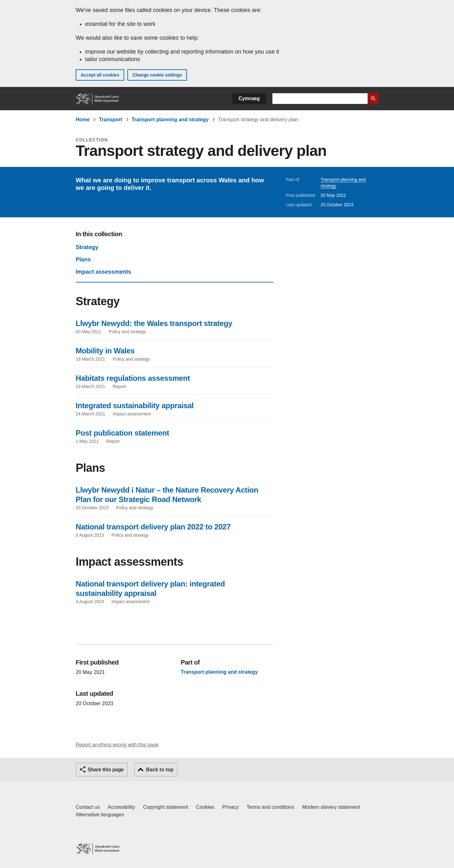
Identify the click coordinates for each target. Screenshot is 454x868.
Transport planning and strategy (170, 120)
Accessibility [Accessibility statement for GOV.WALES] (121, 807)
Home (83, 120)
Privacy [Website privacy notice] (230, 807)
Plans (83, 260)
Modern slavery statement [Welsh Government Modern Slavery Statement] (331, 807)
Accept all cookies (100, 75)
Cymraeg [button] (249, 98)
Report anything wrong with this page (117, 745)
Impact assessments (103, 272)
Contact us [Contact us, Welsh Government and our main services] (88, 807)
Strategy (87, 247)
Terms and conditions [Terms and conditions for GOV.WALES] (270, 807)
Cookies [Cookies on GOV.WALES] (205, 807)
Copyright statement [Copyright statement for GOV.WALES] (166, 807)
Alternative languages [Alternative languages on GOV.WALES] (100, 815)
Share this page (106, 770)
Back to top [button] (160, 770)
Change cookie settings (157, 75)
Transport (111, 120)
